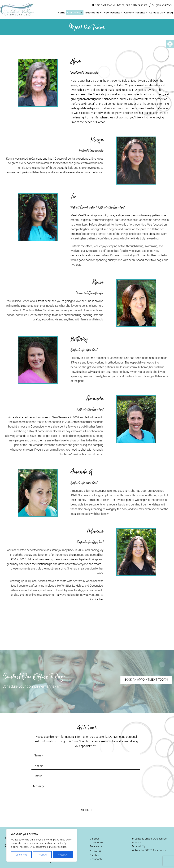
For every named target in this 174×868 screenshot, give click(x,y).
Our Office (74, 11)
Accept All (63, 855)
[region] (42, 845)
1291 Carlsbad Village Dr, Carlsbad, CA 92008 (121, 4)
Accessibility (139, 843)
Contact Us (156, 11)
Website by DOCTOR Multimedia (149, 847)
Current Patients (135, 11)
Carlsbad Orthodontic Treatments (96, 839)
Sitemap (136, 839)
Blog (170, 11)
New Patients (112, 11)
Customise (21, 855)
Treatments (92, 11)
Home (61, 11)
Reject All (42, 855)
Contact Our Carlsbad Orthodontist (97, 852)
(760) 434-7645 (164, 4)
